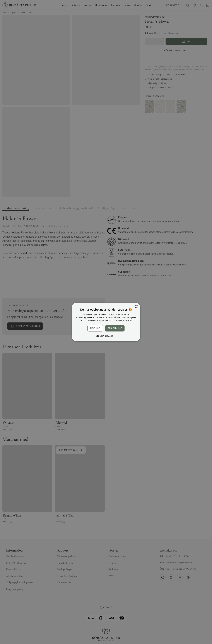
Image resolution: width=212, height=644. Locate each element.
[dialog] (106, 322)
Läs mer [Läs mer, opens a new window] (128, 320)
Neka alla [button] (95, 328)
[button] (106, 336)
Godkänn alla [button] (115, 328)
